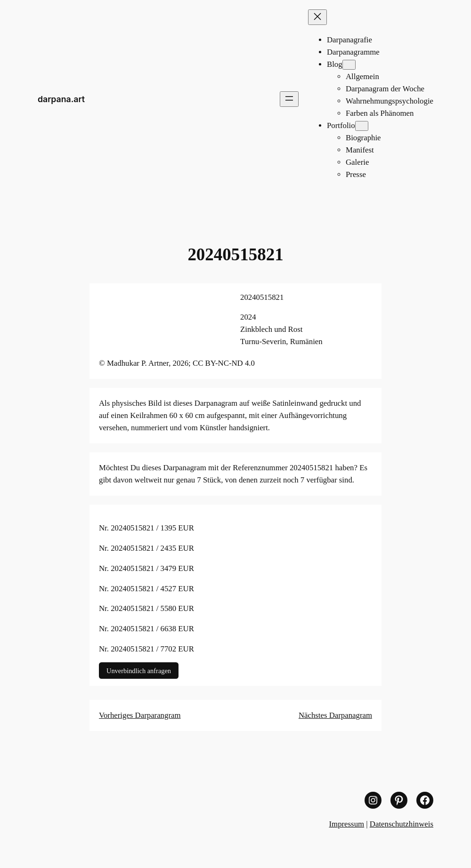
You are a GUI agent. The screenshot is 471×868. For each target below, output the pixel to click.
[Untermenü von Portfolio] (362, 126)
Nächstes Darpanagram (335, 715)
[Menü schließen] (317, 17)
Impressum (347, 824)
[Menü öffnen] (289, 99)
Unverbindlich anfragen (139, 670)
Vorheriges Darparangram (140, 715)
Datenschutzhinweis (402, 824)
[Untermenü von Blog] (349, 65)
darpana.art (61, 99)
